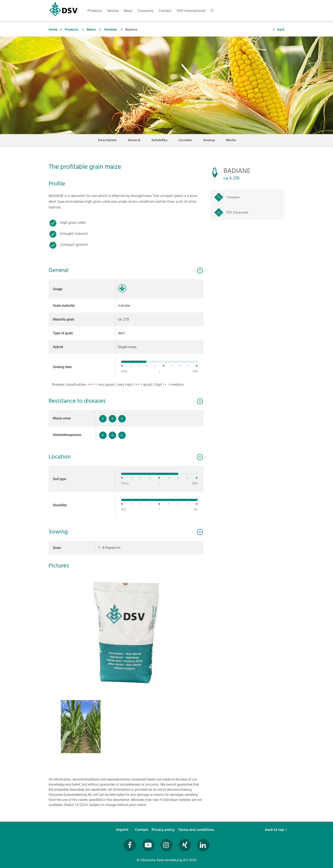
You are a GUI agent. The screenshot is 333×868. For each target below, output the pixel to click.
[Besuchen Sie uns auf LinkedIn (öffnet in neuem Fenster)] (203, 845)
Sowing (209, 140)
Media (231, 140)
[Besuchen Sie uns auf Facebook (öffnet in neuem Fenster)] (130, 845)
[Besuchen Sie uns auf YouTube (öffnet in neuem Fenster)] (148, 845)
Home (53, 30)
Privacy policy (164, 830)
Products (72, 30)
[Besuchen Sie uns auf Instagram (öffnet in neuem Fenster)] (166, 845)
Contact (142, 830)
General (134, 140)
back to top (276, 830)
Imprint (123, 830)
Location (185, 140)
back (281, 30)
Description (107, 140)
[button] (126, 632)
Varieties (111, 30)
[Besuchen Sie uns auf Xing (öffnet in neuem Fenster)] (185, 845)
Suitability (159, 140)
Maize (91, 30)
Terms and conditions (197, 830)
